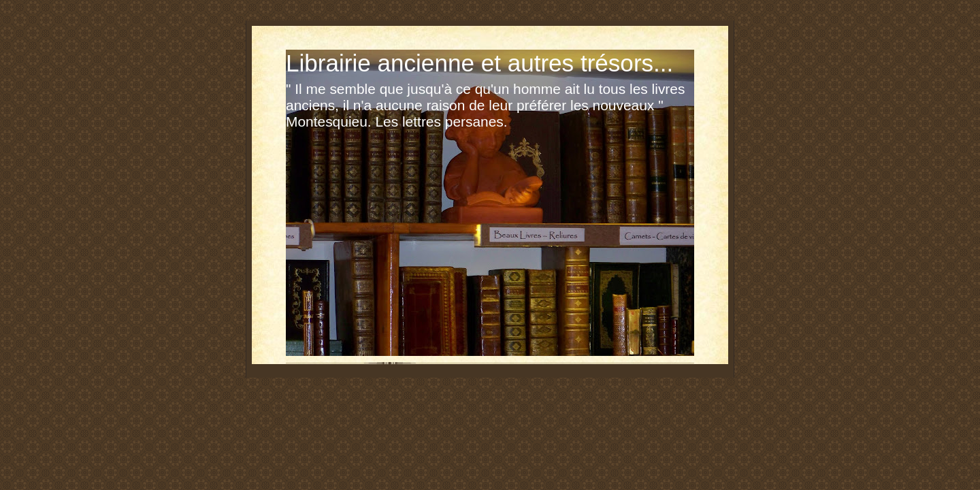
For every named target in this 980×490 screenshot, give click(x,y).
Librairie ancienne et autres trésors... (479, 63)
